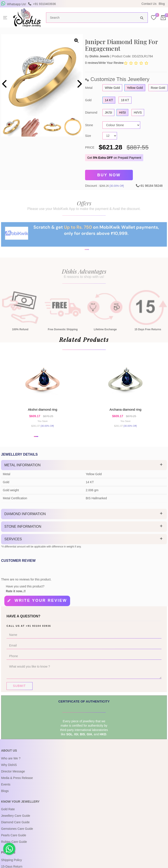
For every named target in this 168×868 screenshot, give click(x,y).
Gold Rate (8, 814)
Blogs (5, 796)
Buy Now (109, 175)
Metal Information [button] (22, 471)
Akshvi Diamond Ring (42, 414)
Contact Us (149, 4)
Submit (19, 691)
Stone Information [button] (23, 533)
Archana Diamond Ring (126, 414)
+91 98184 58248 (151, 184)
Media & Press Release (17, 783)
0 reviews (91, 63)
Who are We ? (11, 763)
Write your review (41, 607)
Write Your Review (111, 63)
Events (6, 789)
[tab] (84, 471)
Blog (162, 4)
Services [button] (13, 545)
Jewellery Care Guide (16, 820)
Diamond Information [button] (25, 520)
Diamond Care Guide (15, 827)
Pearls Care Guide (14, 840)
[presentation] (5, 84)
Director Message (13, 776)
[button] (36, 443)
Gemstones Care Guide (17, 833)
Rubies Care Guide (14, 847)
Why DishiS (9, 770)
